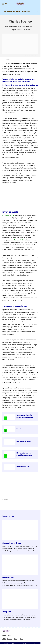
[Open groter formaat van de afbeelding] (20, 197)
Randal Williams (20, 240)
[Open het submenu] (38, 12)
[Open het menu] (6, 4)
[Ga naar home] (20, 4)
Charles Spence (8, 215)
